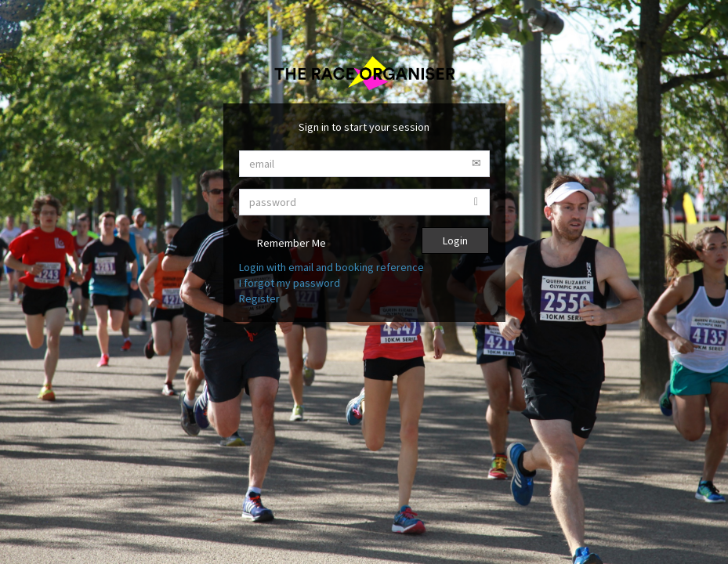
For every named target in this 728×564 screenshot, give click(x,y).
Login (455, 240)
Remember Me (283, 244)
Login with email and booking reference (331, 267)
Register (259, 298)
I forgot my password (290, 283)
